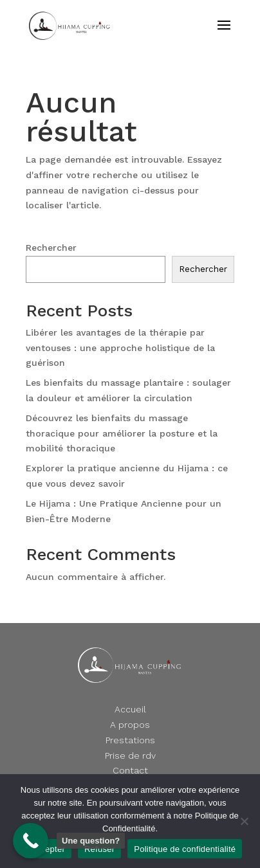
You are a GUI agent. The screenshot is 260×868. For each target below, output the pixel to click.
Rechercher (51, 248)
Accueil (130, 709)
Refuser (99, 849)
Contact (130, 770)
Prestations (130, 740)
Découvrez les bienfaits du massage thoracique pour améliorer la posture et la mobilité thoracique (122, 433)
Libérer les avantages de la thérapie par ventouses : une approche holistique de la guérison (120, 348)
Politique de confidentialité (185, 849)
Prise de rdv (130, 755)
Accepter (48, 849)
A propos (130, 725)
